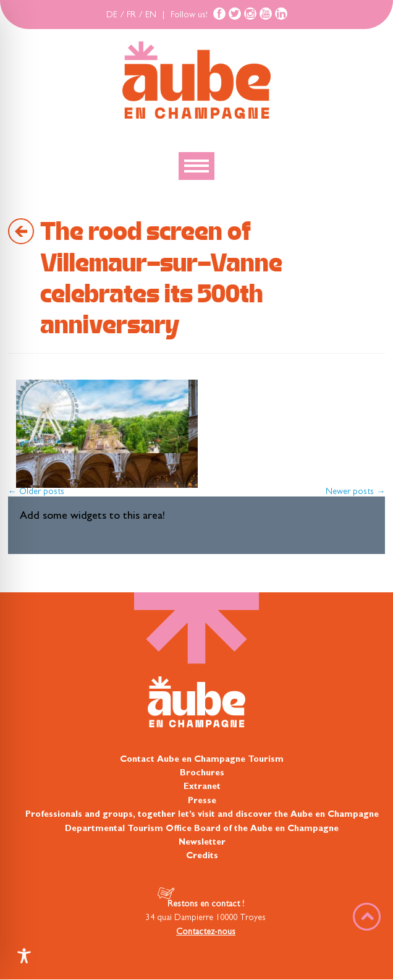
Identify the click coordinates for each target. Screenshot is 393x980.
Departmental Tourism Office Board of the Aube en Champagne (202, 829)
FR (131, 15)
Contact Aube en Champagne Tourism (202, 760)
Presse (202, 801)
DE (112, 15)
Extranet (202, 787)
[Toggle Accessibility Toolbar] (24, 956)
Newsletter (202, 843)
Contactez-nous (206, 932)
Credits (202, 856)
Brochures (202, 773)
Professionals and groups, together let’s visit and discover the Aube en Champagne (202, 815)
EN (151, 15)
